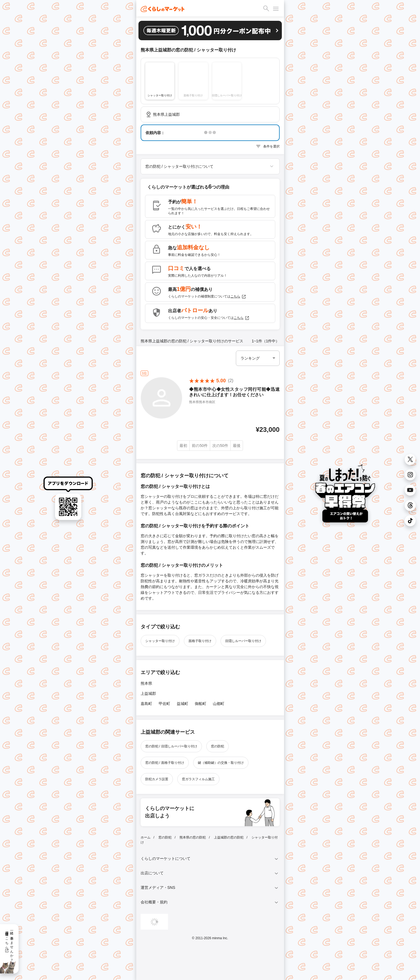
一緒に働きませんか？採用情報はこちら (9, 944)
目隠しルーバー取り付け (243, 641)
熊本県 (146, 683)
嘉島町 (146, 704)
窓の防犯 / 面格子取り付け (165, 763)
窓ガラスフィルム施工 (198, 779)
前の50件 (200, 446)
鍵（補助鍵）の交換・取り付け (221, 763)
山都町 (219, 704)
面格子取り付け (200, 641)
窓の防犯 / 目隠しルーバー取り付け (171, 746)
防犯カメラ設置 (157, 779)
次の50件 (220, 446)
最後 (237, 446)
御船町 (201, 704)
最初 (183, 446)
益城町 (183, 704)
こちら (238, 297)
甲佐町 (164, 704)
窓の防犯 (218, 746)
